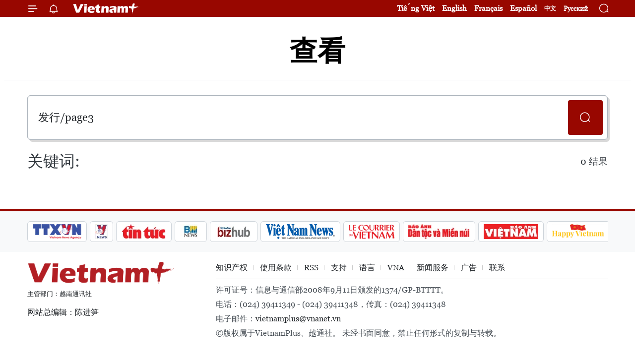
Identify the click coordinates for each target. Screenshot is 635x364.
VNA (396, 268)
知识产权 (232, 268)
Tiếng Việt (416, 8)
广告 (469, 268)
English (454, 8)
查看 (317, 51)
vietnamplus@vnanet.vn (298, 319)
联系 (497, 268)
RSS (311, 268)
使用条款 (276, 268)
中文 (550, 8)
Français (488, 8)
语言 (367, 268)
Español (523, 8)
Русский (576, 9)
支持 (339, 268)
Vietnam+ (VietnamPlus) (106, 8)
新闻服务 (433, 268)
